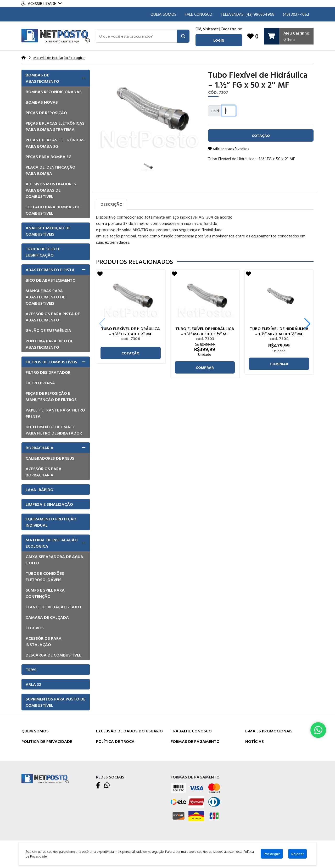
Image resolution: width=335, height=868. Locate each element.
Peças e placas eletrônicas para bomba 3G (55, 143)
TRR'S (31, 670)
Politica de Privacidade (47, 741)
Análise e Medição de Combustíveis (48, 231)
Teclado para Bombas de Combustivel (53, 210)
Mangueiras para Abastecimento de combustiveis (45, 297)
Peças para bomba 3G (49, 157)
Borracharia (40, 448)
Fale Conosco (199, 14)
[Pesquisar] (183, 36)
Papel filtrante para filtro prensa (55, 413)
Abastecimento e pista (50, 270)
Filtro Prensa (40, 383)
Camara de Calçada (47, 617)
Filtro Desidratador (48, 372)
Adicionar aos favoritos (228, 149)
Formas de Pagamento (195, 741)
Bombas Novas (42, 102)
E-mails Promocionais (269, 731)
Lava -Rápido (40, 489)
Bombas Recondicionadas (54, 92)
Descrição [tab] (111, 204)
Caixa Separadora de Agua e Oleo (54, 560)
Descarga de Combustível (53, 655)
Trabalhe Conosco (191, 731)
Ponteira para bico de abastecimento (49, 344)
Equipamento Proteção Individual (51, 522)
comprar (205, 367)
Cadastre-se (231, 29)
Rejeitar (297, 854)
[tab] (56, 78)
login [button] (219, 40)
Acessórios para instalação (44, 641)
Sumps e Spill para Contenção (45, 593)
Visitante (211, 29)
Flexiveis (35, 628)
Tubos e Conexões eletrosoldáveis (45, 576)
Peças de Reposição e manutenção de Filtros (51, 396)
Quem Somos (163, 14)
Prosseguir (272, 854)
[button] (136, 36)
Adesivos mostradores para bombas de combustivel (51, 190)
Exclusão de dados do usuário (129, 731)
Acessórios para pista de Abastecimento (53, 317)
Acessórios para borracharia (44, 472)
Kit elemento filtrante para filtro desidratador (54, 430)
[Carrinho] (289, 36)
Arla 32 (33, 684)
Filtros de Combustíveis (51, 362)
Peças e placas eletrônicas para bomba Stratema (55, 126)
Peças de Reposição (46, 113)
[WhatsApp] (107, 786)
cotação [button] (261, 135)
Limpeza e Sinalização (49, 504)
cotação (130, 353)
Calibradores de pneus (50, 458)
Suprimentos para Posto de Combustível (55, 702)
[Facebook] (98, 786)
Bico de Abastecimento (51, 280)
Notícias (255, 741)
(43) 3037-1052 (296, 14)
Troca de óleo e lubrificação (43, 252)
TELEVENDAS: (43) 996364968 (248, 14)
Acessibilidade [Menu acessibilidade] (41, 3)
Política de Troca (115, 741)
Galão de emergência (48, 330)
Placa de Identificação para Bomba (51, 170)
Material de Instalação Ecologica (52, 543)
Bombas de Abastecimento (42, 78)
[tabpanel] (205, 232)
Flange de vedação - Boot (54, 607)
